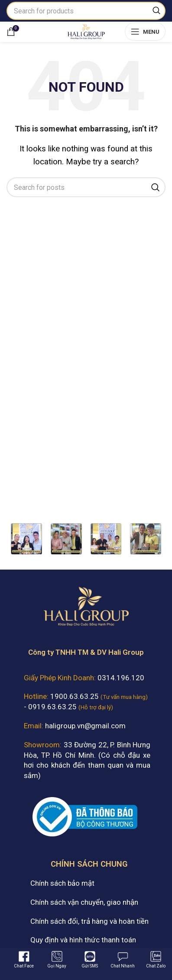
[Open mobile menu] (145, 32)
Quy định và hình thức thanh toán (83, 940)
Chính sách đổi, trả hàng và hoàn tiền (89, 921)
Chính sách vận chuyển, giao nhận (84, 902)
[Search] (86, 11)
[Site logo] (86, 31)
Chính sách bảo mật (62, 883)
